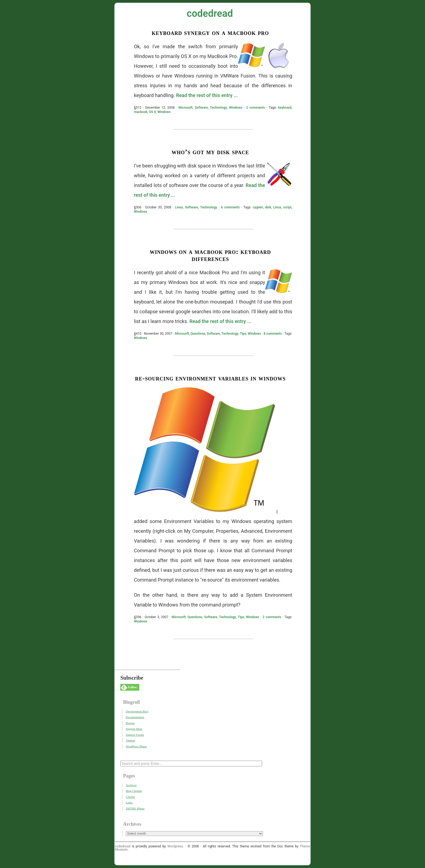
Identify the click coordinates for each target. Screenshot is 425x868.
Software (201, 108)
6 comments (230, 207)
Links (129, 802)
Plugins (130, 723)
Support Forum (135, 735)
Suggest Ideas (134, 729)
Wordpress (175, 846)
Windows (236, 108)
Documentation (135, 717)
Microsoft (185, 108)
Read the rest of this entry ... (207, 95)
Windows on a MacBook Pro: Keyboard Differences (210, 255)
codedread (210, 14)
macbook (141, 112)
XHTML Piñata (135, 808)
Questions (198, 334)
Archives (131, 785)
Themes (131, 740)
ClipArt (130, 797)
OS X (152, 112)
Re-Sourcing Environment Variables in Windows (210, 378)
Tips (243, 334)
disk (268, 207)
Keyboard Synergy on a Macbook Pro (210, 33)
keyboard (285, 108)
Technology (218, 108)
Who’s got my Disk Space (210, 152)
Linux (179, 207)
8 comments (273, 334)
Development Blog (137, 711)
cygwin (258, 207)
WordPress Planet (136, 746)
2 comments (256, 108)
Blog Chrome (134, 791)
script (287, 207)
